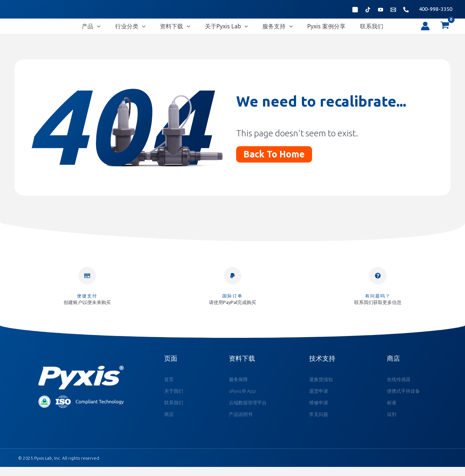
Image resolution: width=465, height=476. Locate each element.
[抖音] (368, 10)
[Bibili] (381, 10)
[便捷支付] (87, 282)
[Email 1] (393, 10)
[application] (119, 29)
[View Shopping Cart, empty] (445, 29)
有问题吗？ (378, 303)
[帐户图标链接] (425, 29)
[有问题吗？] (378, 282)
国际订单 (232, 303)
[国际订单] (232, 282)
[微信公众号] (355, 10)
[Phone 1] (406, 10)
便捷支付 (87, 303)
